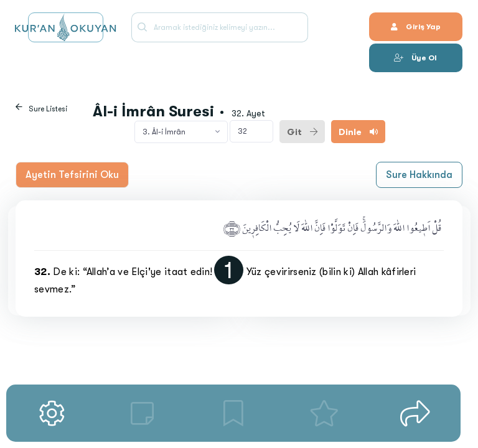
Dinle (358, 132)
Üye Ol (415, 58)
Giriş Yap (416, 27)
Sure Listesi (48, 109)
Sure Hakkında (419, 175)
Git (302, 132)
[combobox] (181, 132)
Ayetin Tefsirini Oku (72, 175)
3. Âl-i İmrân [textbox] (164, 132)
